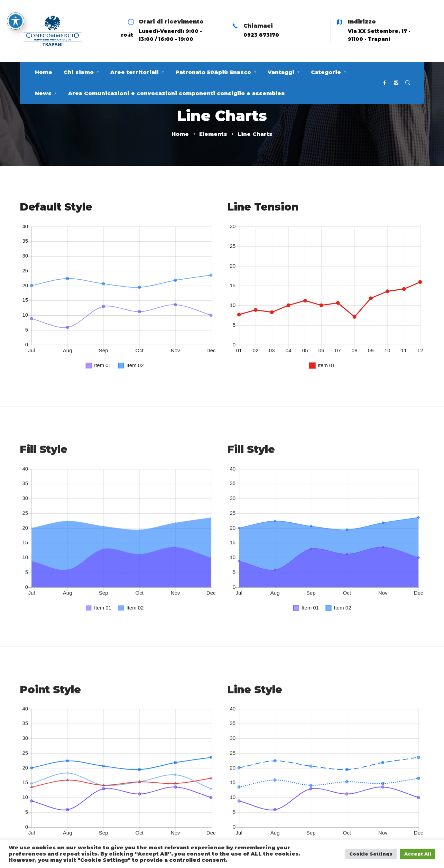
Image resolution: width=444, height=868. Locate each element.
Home (180, 134)
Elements (213, 134)
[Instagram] (396, 83)
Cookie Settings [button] (371, 854)
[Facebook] (385, 83)
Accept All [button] (418, 854)
